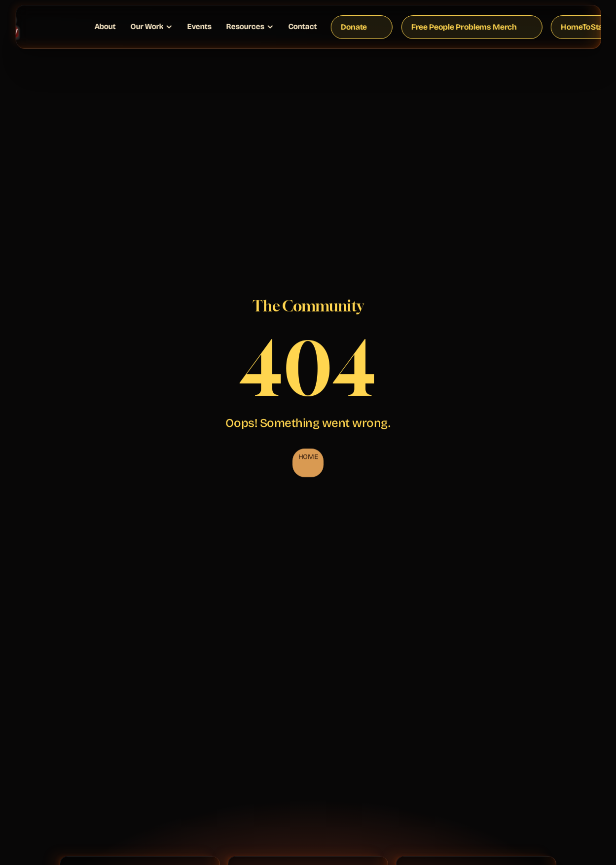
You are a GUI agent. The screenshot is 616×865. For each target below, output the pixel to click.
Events (199, 26)
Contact (302, 26)
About (105, 26)
